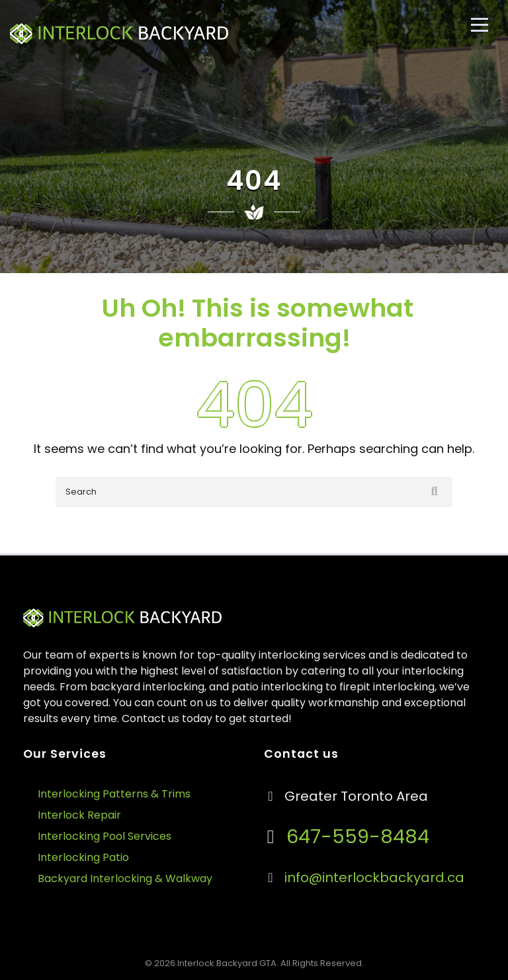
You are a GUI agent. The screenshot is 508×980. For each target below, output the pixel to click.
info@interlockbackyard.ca (374, 878)
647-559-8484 (355, 837)
